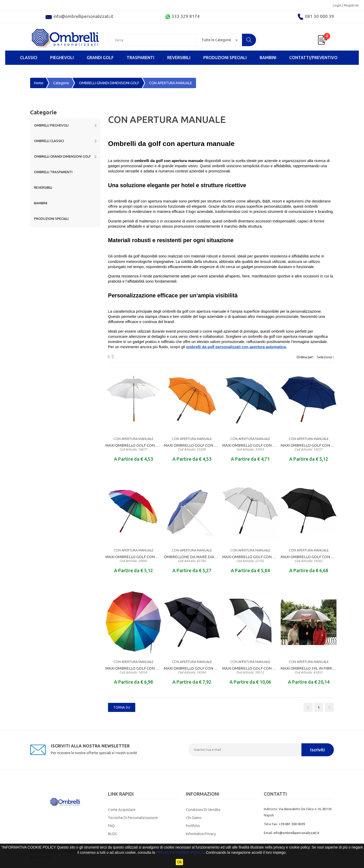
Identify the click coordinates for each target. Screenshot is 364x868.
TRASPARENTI (140, 58)
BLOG (113, 834)
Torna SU (122, 707)
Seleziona (325, 357)
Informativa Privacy (201, 834)
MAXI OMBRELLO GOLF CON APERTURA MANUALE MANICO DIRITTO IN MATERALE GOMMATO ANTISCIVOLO (250, 447)
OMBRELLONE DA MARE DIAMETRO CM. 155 (192, 559)
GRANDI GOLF (100, 58)
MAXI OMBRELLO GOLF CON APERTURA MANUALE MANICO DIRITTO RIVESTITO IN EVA (192, 447)
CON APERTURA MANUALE (133, 439)
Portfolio (193, 826)
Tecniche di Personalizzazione (133, 818)
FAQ (111, 826)
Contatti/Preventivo (313, 58)
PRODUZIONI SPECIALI (225, 58)
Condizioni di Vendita (203, 810)
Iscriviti (318, 750)
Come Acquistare (122, 810)
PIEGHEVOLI (62, 58)
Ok (179, 862)
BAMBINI (268, 58)
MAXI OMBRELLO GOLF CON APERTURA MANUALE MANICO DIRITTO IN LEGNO (133, 447)
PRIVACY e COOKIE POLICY (180, 852)
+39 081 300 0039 (292, 824)
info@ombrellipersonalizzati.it (296, 833)
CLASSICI (29, 58)
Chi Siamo (194, 818)
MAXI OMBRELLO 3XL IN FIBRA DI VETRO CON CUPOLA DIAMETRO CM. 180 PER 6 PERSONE (309, 670)
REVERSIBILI (179, 58)
